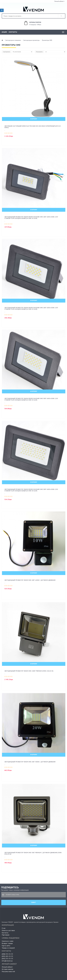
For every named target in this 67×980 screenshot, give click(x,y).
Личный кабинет (7, 967)
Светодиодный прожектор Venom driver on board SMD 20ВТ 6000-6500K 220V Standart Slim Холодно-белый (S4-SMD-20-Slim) (31, 308)
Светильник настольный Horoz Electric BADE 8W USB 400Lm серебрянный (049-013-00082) (33, 127)
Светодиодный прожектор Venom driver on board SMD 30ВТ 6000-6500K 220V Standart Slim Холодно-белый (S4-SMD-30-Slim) (31, 399)
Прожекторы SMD (47, 40)
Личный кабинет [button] (59, 1)
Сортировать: (7, 52)
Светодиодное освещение (13, 40)
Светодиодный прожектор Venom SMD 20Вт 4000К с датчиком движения (30, 762)
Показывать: (39, 52)
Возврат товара (7, 943)
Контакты (13, 32)
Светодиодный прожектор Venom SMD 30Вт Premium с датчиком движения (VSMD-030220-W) (33, 853)
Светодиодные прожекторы (31, 40)
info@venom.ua (7, 961)
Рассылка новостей (8, 971)
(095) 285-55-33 (7, 956)
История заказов (7, 969)
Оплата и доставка (8, 930)
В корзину (34, 119)
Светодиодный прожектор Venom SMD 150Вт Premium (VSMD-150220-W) (29, 671)
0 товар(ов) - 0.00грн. (30, 23)
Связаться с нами (8, 941)
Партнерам (6, 935)
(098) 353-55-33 (7, 954)
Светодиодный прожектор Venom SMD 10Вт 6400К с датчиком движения (30, 580)
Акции (4, 32)
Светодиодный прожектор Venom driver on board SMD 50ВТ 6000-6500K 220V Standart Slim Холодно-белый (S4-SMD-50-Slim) (31, 490)
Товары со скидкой (8, 948)
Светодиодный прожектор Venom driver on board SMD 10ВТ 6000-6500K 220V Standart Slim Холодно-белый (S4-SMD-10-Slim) (31, 218)
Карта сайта (6, 946)
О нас (4, 928)
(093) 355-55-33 (7, 959)
